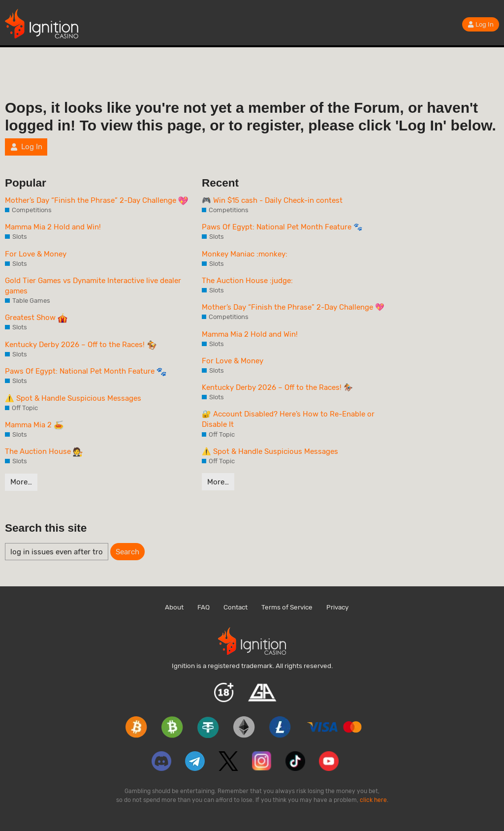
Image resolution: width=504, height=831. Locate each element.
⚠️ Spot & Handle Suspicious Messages (73, 398)
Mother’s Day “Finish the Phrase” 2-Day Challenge (96, 201)
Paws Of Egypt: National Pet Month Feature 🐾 (282, 227)
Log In (481, 24)
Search (127, 552)
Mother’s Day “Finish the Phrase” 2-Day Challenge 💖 (293, 307)
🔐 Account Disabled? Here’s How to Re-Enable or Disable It (288, 419)
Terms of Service (287, 607)
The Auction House (44, 452)
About (174, 607)
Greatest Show (36, 318)
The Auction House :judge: (247, 281)
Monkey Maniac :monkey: (245, 254)
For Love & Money (36, 254)
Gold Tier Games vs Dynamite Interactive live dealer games (93, 286)
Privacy (337, 607)
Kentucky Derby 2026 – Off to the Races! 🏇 (277, 387)
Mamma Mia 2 (34, 425)
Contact (236, 607)
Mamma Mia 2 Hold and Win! (53, 227)
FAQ (204, 607)
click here (373, 800)
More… (21, 482)
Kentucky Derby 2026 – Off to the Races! (81, 345)
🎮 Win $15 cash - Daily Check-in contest (272, 200)
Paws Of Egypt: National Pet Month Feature (86, 372)
